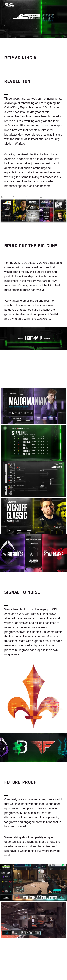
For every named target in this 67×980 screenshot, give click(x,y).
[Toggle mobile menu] (59, 5)
